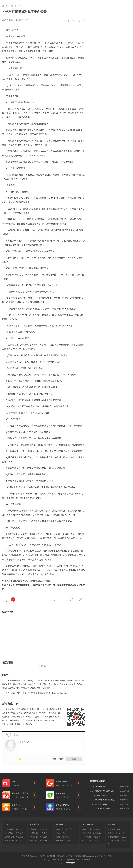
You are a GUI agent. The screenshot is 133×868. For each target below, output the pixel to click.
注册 (61, 759)
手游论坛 (34, 841)
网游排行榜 (87, 829)
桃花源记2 (66, 837)
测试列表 (43, 829)
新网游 (7, 825)
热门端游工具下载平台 (64, 797)
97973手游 (35, 825)
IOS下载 (15, 797)
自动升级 (67, 809)
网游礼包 (15, 809)
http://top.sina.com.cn (60, 693)
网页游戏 (15, 6)
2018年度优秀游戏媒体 (98, 787)
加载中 (44, 666)
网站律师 (78, 856)
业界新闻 (43, 841)
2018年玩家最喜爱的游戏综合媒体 (102, 791)
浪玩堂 (124, 837)
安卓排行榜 (87, 841)
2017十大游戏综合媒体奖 (99, 804)
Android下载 (24, 797)
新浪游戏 (6, 6)
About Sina (34, 856)
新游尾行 (20, 833)
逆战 (58, 837)
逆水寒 (68, 841)
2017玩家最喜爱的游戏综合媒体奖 (102, 800)
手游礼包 (23, 809)
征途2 (64, 833)
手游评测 (34, 837)
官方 (27, 20)
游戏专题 (20, 841)
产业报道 (20, 837)
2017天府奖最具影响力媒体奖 (100, 809)
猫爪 (14, 782)
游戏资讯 (20, 829)
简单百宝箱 (60, 793)
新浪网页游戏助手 (63, 805)
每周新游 (43, 837)
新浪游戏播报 (113, 837)
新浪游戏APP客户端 (20, 793)
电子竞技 (97, 841)
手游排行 (43, 833)
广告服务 (52, 856)
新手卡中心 (16, 805)
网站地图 (43, 856)
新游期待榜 (9, 829)
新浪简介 (26, 856)
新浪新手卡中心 (114, 833)
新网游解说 (9, 833)
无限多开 (59, 809)
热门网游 (60, 825)
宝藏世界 (60, 829)
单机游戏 (97, 837)
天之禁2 (69, 829)
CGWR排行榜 (88, 825)
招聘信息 (69, 856)
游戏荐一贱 (9, 841)
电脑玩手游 (60, 785)
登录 (55, 759)
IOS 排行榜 (86, 837)
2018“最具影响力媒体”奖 (98, 795)
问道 (58, 833)
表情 (22, 760)
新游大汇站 (9, 837)
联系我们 (61, 856)
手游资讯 (34, 829)
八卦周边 (111, 825)
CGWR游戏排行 (114, 841)
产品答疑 (107, 856)
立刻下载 (69, 785)
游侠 (125, 833)
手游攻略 (34, 833)
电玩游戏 (97, 829)
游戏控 (120, 829)
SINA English (88, 856)
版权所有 (70, 863)
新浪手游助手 (61, 782)
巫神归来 (60, 841)
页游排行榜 (87, 833)
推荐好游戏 (16, 785)
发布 (74, 759)
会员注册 (99, 856)
